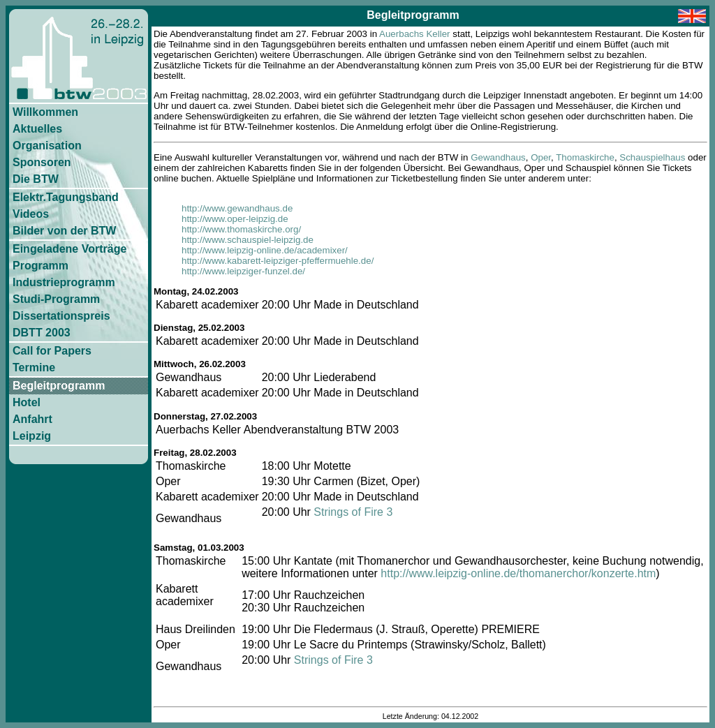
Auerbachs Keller (415, 34)
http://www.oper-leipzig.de (235, 219)
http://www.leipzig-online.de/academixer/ (265, 250)
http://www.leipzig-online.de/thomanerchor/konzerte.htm (518, 573)
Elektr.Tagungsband (66, 197)
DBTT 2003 (42, 333)
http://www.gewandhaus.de (237, 208)
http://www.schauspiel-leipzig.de (248, 240)
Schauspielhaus (652, 157)
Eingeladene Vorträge (69, 249)
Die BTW (36, 179)
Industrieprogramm (64, 282)
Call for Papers (52, 351)
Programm (40, 266)
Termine (34, 367)
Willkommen (45, 112)
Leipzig (32, 436)
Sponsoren (42, 162)
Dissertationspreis (61, 316)
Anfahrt (32, 419)
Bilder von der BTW (64, 231)
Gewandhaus (498, 157)
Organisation (47, 146)
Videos (31, 214)
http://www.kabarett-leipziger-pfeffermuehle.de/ (278, 261)
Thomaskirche (585, 157)
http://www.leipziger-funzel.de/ (243, 271)
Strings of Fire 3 (353, 512)
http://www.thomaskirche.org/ (241, 229)
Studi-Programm (56, 299)
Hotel (27, 402)
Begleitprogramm (59, 386)
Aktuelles (37, 129)
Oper (541, 157)
